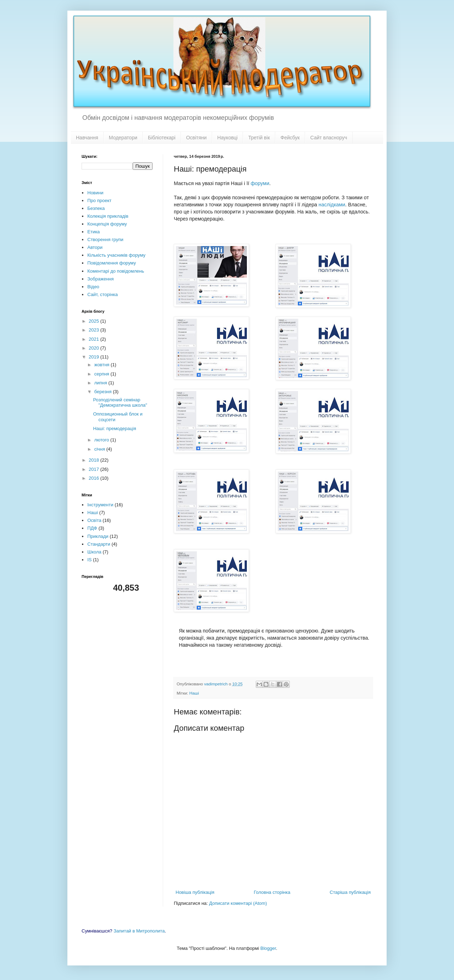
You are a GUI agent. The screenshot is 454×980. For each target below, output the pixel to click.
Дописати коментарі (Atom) (238, 903)
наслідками (332, 205)
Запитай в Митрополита (139, 931)
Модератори (123, 138)
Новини (95, 193)
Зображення (100, 279)
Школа (94, 552)
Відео (93, 287)
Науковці (228, 138)
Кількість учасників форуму (116, 255)
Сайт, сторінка (103, 294)
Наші (194, 693)
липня (101, 383)
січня (100, 449)
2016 (95, 478)
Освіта (94, 520)
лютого (102, 440)
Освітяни (196, 138)
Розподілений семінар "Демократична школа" (120, 403)
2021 (95, 339)
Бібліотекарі (162, 138)
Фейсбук (290, 138)
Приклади (98, 536)
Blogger (268, 948)
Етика (93, 232)
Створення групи (105, 240)
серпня (103, 374)
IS (89, 560)
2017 (95, 469)
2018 (95, 460)
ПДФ (92, 528)
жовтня (103, 365)
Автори (95, 247)
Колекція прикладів (108, 216)
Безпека (96, 208)
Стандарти (99, 544)
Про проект (99, 201)
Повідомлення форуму (112, 263)
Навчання (87, 138)
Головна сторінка (272, 892)
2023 (95, 330)
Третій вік (259, 138)
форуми (260, 183)
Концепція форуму (107, 224)
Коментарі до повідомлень (116, 271)
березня (104, 392)
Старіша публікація (350, 892)
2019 (95, 357)
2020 (95, 348)
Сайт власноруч (329, 138)
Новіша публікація (195, 892)
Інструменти (100, 505)
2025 (95, 321)
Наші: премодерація (114, 428)
